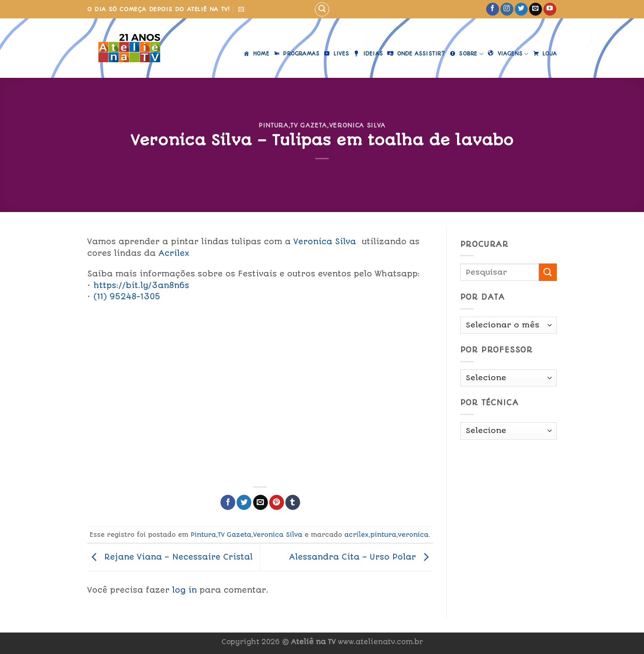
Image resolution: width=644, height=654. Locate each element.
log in (184, 590)
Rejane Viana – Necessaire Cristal (170, 557)
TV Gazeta (309, 125)
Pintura (273, 125)
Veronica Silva (357, 125)
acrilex (356, 535)
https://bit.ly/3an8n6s (141, 285)
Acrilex (175, 253)
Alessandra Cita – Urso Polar (361, 557)
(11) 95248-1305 (127, 297)
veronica (413, 535)
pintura (383, 535)
